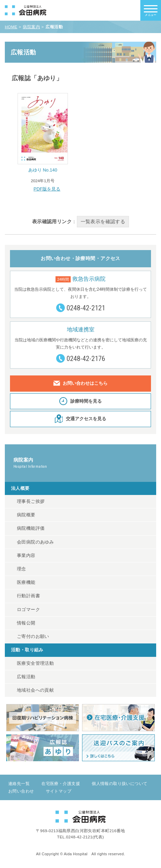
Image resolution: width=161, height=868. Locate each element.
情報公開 (26, 623)
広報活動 (26, 677)
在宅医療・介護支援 (61, 784)
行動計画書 (28, 596)
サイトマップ (59, 791)
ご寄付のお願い (33, 637)
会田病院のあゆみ (35, 542)
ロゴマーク (28, 610)
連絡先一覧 (19, 784)
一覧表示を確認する (103, 222)
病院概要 (26, 515)
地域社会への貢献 (35, 690)
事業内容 (26, 556)
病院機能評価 (31, 528)
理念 (22, 569)
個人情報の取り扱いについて (119, 784)
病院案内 (31, 27)
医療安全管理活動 (35, 663)
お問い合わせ (21, 791)
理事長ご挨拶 (31, 502)
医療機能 (26, 582)
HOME (11, 27)
